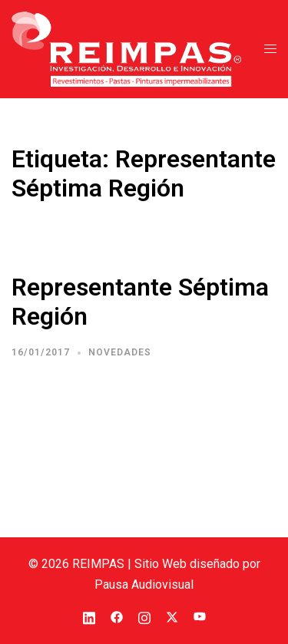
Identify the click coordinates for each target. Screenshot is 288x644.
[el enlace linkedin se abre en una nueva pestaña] (89, 616)
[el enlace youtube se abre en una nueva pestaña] (200, 616)
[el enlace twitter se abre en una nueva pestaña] (172, 616)
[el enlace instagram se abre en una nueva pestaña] (144, 616)
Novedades (120, 352)
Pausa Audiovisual (144, 585)
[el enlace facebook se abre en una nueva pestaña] (117, 616)
